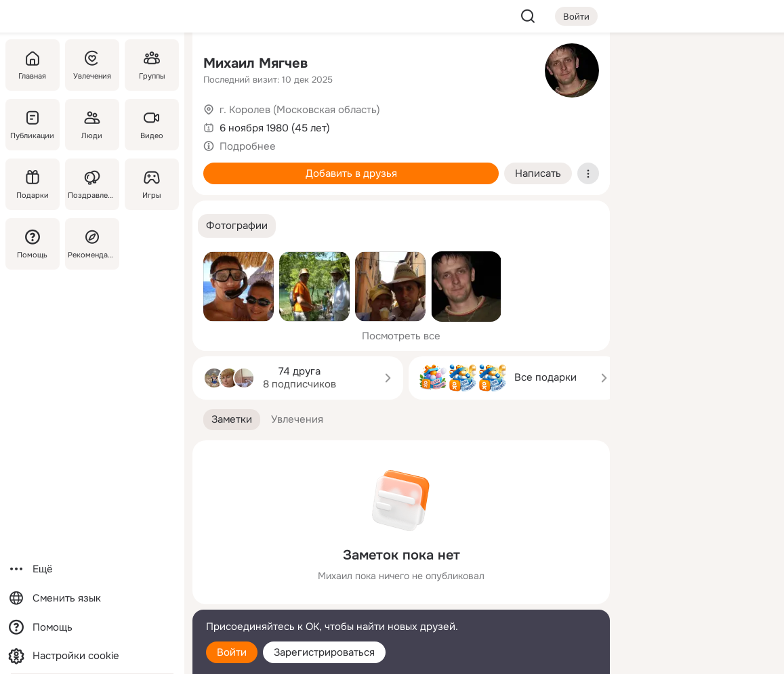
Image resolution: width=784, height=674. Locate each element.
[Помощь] (33, 244)
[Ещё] (92, 569)
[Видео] (152, 125)
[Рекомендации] (92, 244)
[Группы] (152, 65)
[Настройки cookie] (92, 656)
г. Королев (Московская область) (300, 110)
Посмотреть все (401, 336)
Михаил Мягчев (255, 63)
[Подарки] (33, 184)
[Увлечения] (92, 65)
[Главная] (33, 65)
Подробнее (248, 146)
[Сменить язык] (92, 598)
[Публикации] (33, 125)
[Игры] (152, 184)
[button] (237, 226)
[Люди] (92, 125)
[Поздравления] (92, 184)
